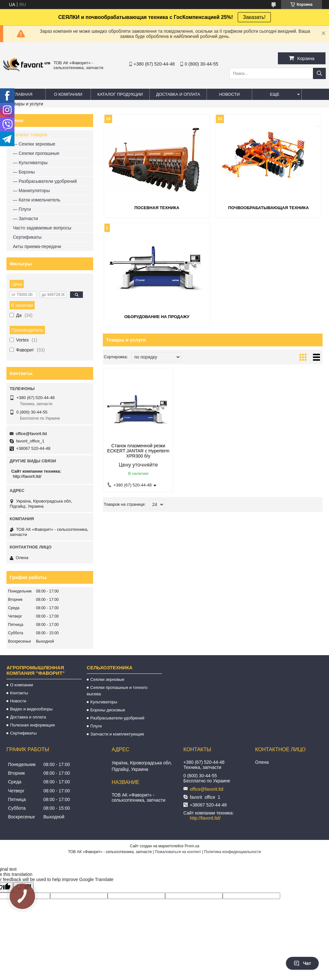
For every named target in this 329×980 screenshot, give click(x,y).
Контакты (19, 693)
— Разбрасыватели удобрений (45, 181)
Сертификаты (27, 237)
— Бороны (24, 172)
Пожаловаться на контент (178, 852)
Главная (23, 94)
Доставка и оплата (178, 94)
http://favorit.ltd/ (27, 476)
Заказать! (254, 17)
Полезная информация (32, 725)
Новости (229, 94)
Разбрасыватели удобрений (117, 718)
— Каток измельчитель (36, 200)
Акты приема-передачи (37, 246)
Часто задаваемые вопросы (42, 228)
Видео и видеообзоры (31, 709)
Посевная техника (157, 208)
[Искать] (319, 73)
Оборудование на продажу (157, 317)
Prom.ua (192, 846)
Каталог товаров (30, 135)
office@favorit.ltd (31, 434)
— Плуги (22, 209)
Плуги (96, 726)
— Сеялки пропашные (36, 153)
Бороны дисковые (108, 710)
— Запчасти (25, 218)
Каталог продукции (120, 94)
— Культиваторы (30, 163)
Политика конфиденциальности (232, 852)
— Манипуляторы (31, 191)
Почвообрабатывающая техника (268, 208)
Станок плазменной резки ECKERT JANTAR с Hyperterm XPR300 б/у (138, 451)
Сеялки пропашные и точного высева (117, 691)
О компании (68, 94)
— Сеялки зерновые (34, 144)
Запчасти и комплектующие (117, 734)
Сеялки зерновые (107, 679)
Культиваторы (104, 702)
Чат (302, 963)
